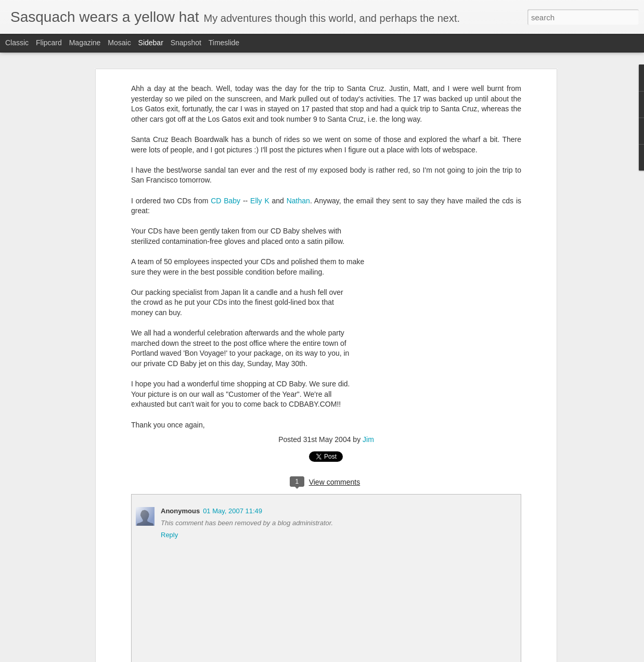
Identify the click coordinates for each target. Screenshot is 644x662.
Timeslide (224, 43)
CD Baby (226, 201)
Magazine (85, 43)
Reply (169, 535)
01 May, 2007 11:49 (233, 511)
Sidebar (151, 43)
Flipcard (49, 43)
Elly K (260, 201)
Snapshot (186, 43)
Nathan (298, 201)
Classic (17, 43)
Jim (368, 439)
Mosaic (119, 43)
